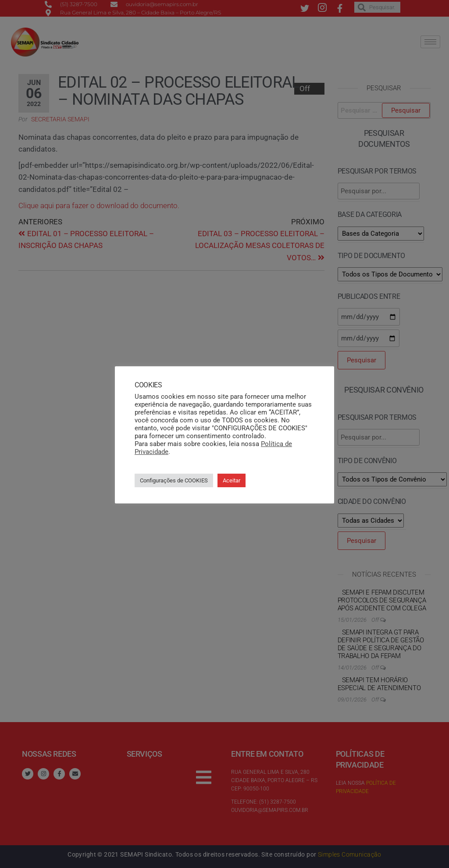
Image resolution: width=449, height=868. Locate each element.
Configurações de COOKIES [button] (174, 480)
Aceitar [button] (232, 480)
